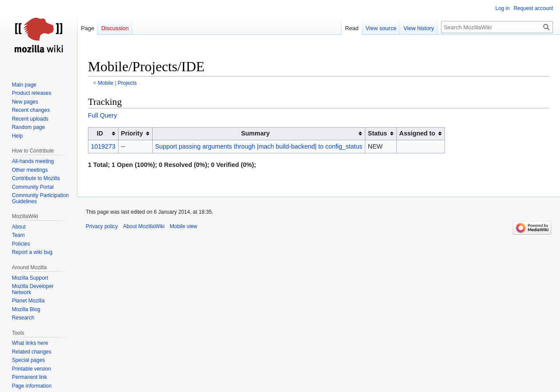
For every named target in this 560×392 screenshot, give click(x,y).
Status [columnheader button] (378, 133)
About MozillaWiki (144, 226)
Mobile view (184, 226)
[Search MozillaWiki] (497, 27)
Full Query (102, 115)
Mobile (106, 83)
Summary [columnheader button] (255, 133)
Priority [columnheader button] (132, 133)
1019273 (103, 146)
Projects (127, 83)
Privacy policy (102, 226)
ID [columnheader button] (100, 133)
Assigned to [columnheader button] (417, 133)
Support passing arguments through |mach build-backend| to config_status (259, 146)
